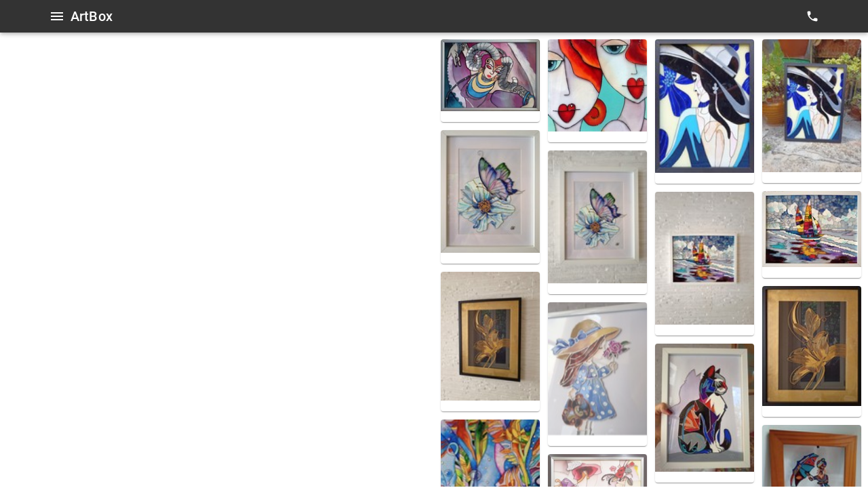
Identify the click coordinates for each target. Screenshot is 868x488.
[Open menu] (57, 16)
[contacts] (812, 16)
